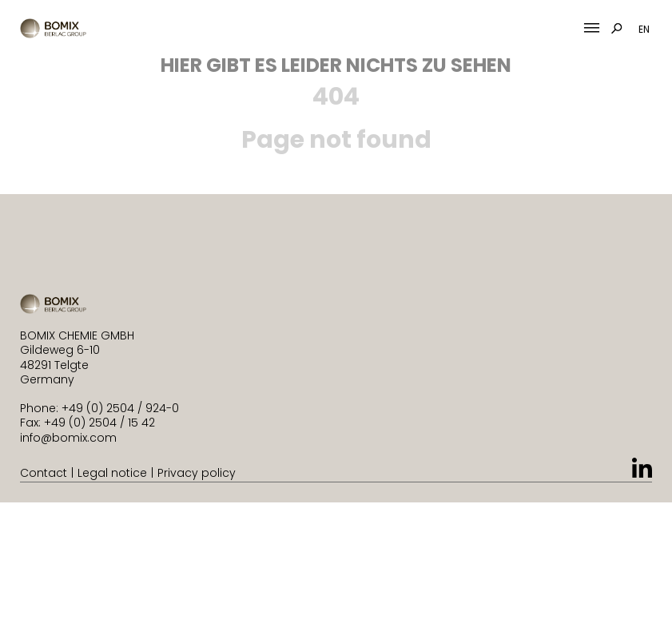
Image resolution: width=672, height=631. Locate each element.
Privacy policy (197, 473)
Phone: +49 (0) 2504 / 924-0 (99, 408)
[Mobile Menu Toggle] (592, 28)
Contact (44, 473)
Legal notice (112, 473)
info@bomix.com (68, 438)
